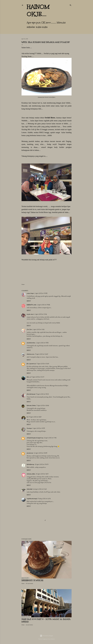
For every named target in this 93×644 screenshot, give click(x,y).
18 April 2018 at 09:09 (42, 464)
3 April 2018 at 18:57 (35, 417)
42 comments (29, 625)
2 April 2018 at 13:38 (42, 343)
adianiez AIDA (31, 474)
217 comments (29, 583)
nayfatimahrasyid (32, 499)
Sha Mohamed (31, 394)
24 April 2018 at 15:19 (42, 474)
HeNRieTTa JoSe (32, 305)
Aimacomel (30, 453)
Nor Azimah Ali (31, 364)
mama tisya (30, 293)
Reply (29, 301)
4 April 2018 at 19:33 (39, 428)
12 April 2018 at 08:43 (41, 453)
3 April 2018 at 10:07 (38, 377)
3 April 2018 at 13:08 (42, 394)
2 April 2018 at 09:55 (43, 305)
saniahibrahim (31, 343)
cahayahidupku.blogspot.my (35, 438)
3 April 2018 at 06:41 (43, 364)
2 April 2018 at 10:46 (41, 314)
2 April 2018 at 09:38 (41, 293)
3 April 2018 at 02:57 (42, 354)
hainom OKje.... (38, 10)
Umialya (29, 428)
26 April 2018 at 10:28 (40, 489)
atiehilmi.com (31, 354)
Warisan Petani (31, 406)
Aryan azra (30, 314)
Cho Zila (29, 329)
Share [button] (23, 284)
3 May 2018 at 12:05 (44, 499)
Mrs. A (29, 377)
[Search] (71, 5)
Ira (28, 417)
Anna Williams (51, 639)
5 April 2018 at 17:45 (50, 438)
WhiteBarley (30, 464)
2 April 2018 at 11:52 (38, 329)
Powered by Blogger (47, 636)
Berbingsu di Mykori (32, 580)
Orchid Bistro (50, 118)
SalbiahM (30, 489)
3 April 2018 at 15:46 (43, 406)
